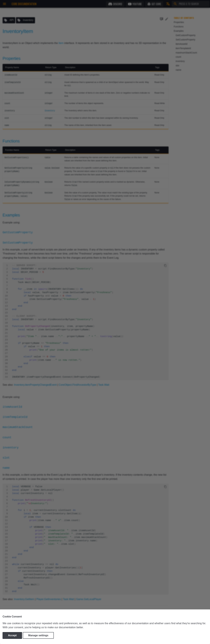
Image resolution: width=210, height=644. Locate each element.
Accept (12, 635)
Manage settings (38, 635)
